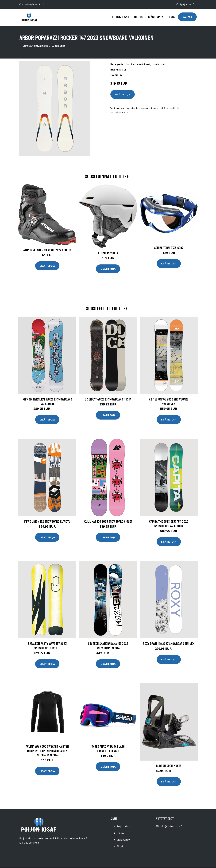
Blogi (172, 17)
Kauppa (187, 17)
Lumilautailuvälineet (35, 46)
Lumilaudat (58, 46)
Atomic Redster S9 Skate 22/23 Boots (47, 250)
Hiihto (139, 17)
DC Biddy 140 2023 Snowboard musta (108, 399)
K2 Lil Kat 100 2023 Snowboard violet (108, 521)
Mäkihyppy (156, 17)
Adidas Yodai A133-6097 (169, 248)
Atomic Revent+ (108, 253)
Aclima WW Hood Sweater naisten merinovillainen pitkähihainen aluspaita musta (47, 751)
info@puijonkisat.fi (185, 4)
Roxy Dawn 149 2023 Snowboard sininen (169, 643)
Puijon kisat (121, 17)
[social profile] (43, 4)
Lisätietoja (123, 94)
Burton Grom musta (169, 766)
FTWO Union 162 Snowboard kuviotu (47, 521)
